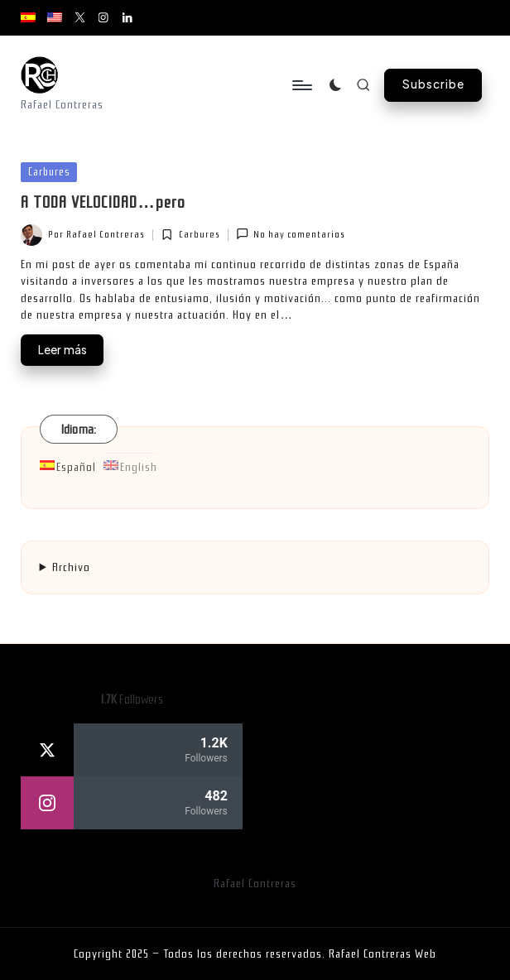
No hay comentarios (291, 234)
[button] (433, 85)
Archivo (71, 567)
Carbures (49, 172)
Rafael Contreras (255, 884)
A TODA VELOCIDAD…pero (103, 202)
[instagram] (131, 803)
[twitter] (131, 750)
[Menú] (301, 85)
